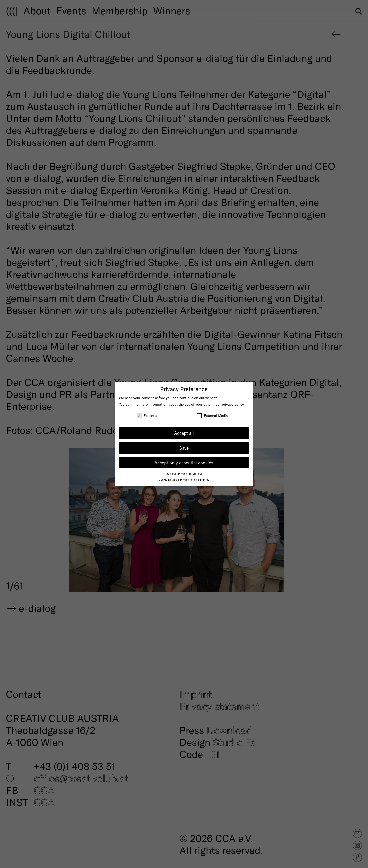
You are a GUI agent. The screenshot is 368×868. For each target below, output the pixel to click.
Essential (148, 416)
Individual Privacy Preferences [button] (184, 473)
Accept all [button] (184, 433)
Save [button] (184, 448)
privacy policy (233, 404)
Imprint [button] (205, 479)
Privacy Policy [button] (189, 479)
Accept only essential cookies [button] (184, 463)
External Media (212, 416)
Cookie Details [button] (168, 479)
